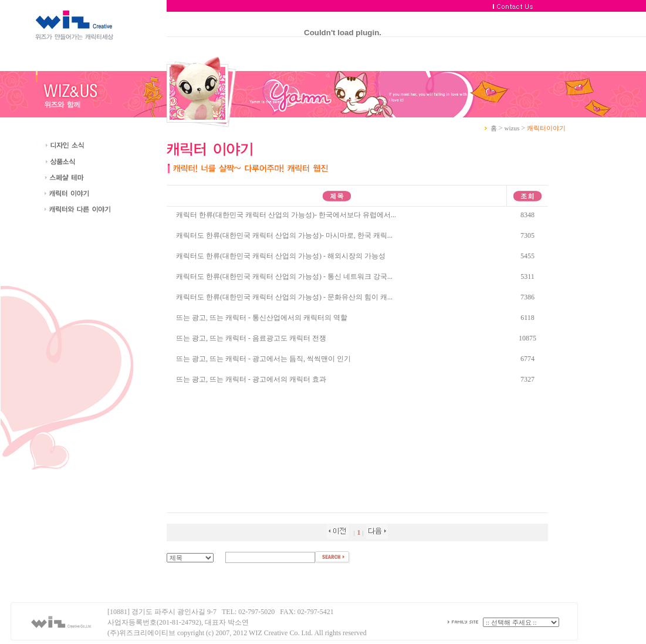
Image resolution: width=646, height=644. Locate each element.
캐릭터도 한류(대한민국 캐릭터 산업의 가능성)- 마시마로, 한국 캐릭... (284, 235)
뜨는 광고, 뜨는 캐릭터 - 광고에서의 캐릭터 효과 (251, 379)
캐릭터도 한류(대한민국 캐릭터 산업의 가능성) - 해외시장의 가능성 (281, 256)
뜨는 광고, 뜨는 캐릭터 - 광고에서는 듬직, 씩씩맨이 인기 (263, 359)
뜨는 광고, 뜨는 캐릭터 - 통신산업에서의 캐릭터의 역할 (262, 318)
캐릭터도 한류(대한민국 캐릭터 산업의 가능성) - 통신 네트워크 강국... (284, 277)
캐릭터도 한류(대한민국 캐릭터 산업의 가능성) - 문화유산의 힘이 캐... (284, 297)
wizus (512, 128)
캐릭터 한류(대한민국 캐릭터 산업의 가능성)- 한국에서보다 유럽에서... (286, 215)
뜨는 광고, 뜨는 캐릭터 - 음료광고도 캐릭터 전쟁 (251, 338)
